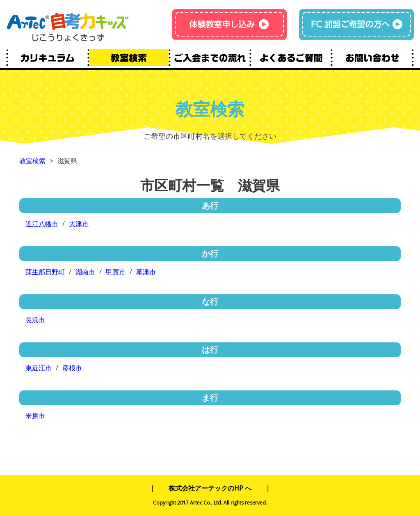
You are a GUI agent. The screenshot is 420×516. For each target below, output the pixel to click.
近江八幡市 (42, 224)
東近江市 (39, 368)
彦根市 (72, 368)
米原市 (35, 416)
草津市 (146, 272)
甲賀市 (116, 272)
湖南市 (85, 272)
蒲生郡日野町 (45, 272)
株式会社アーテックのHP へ (210, 488)
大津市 (79, 224)
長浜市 (35, 320)
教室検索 (32, 161)
